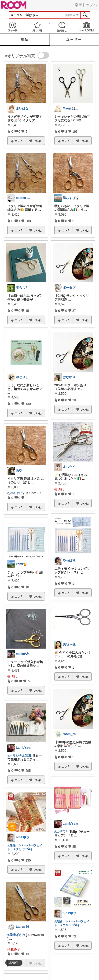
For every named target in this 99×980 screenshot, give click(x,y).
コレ (19, 141)
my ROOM (87, 27)
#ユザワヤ (62, 832)
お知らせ (62, 27)
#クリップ (21, 849)
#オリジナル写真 (19, 756)
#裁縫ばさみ (16, 935)
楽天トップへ (86, 5)
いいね (37, 141)
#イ (31, 849)
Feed (12, 27)
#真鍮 (11, 845)
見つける (37, 27)
